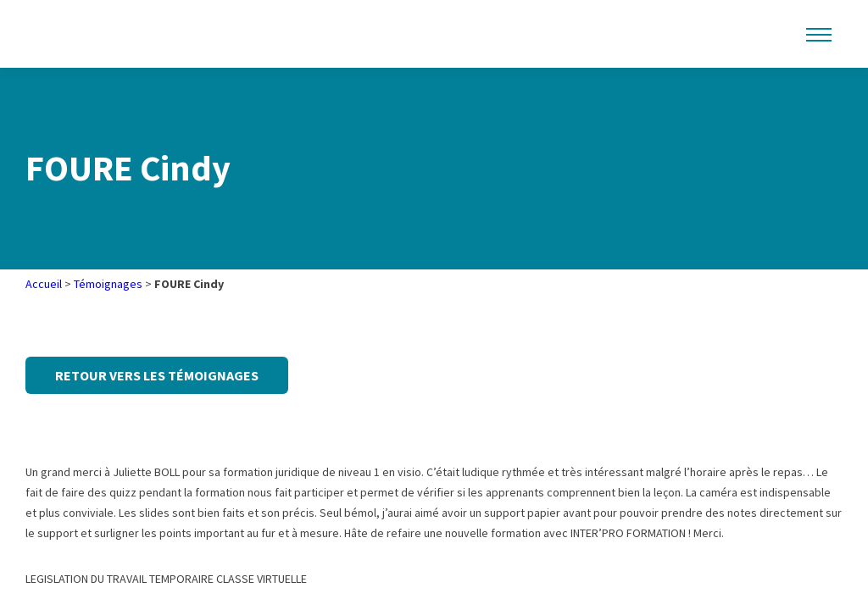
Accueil (44, 284)
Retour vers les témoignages (157, 375)
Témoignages (108, 284)
